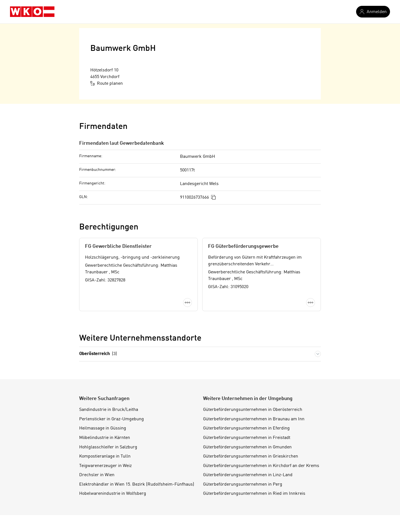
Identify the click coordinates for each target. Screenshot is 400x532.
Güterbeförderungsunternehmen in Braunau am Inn (254, 419)
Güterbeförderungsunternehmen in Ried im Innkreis (254, 494)
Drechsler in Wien (97, 475)
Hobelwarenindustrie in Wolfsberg (113, 494)
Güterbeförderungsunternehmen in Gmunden (247, 447)
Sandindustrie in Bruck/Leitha (109, 410)
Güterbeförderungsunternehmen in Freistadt (247, 438)
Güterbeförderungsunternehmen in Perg (243, 484)
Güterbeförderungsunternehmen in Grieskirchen (251, 456)
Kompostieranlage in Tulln (105, 456)
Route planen (107, 83)
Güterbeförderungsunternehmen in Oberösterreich (253, 410)
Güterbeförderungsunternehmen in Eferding (246, 428)
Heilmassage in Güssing (103, 428)
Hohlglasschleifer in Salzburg (108, 447)
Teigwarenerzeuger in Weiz (105, 466)
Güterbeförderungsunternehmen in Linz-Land (248, 475)
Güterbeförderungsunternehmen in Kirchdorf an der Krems (261, 466)
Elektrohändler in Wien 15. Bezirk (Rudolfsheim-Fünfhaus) (137, 484)
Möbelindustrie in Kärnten (105, 438)
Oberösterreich (98, 354)
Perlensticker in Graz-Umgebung (112, 419)
